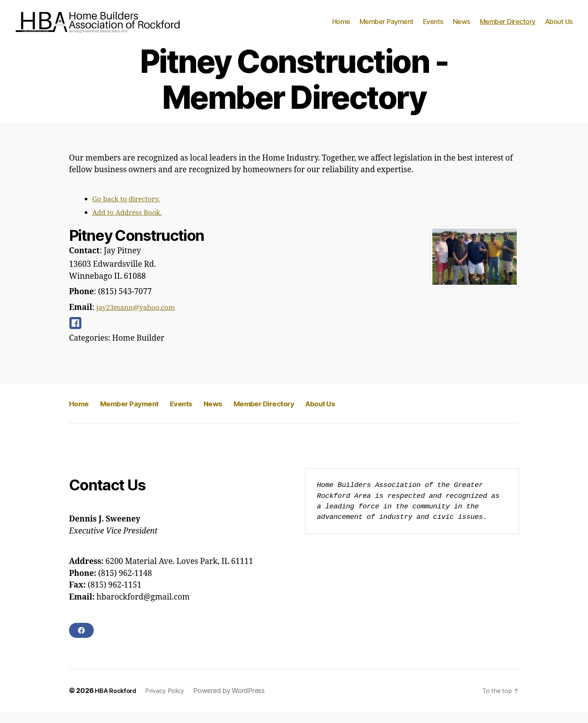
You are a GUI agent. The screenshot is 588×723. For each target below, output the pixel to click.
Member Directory (508, 27)
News (462, 27)
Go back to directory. (131, 210)
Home (341, 27)
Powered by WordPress (237, 702)
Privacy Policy (171, 702)
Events (433, 27)
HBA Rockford (118, 702)
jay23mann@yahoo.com (141, 319)
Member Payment (387, 27)
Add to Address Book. (132, 224)
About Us (559, 27)
